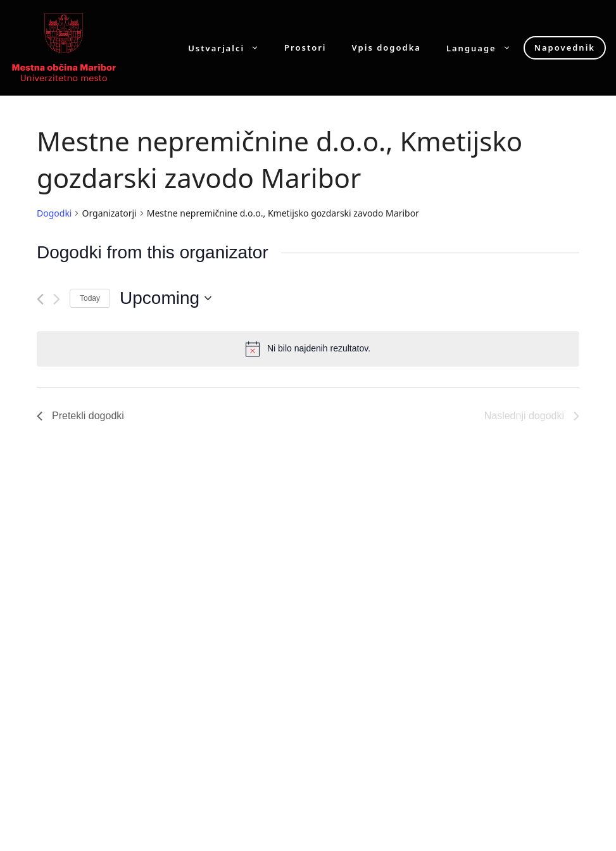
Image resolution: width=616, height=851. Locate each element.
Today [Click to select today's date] (90, 298)
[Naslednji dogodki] (57, 299)
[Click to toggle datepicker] (166, 298)
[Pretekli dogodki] (40, 299)
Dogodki (54, 213)
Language (485, 48)
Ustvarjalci (230, 48)
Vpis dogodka (387, 48)
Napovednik (565, 47)
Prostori (305, 48)
